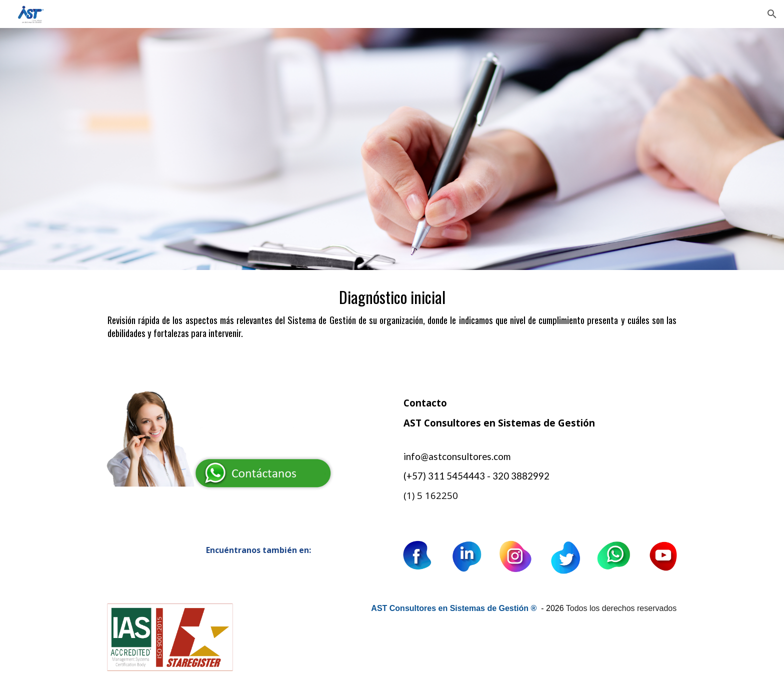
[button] (772, 14)
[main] (392, 323)
